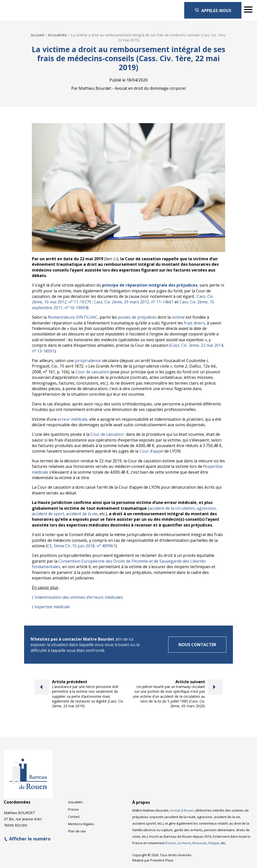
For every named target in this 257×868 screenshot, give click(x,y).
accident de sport (48, 514)
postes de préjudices (137, 317)
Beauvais (200, 843)
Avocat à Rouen (182, 810)
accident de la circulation (172, 508)
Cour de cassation (92, 372)
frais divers (194, 323)
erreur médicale (73, 419)
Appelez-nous (213, 11)
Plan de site (77, 831)
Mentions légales (81, 824)
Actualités (57, 35)
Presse (73, 809)
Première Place (162, 860)
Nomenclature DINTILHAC (73, 317)
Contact (74, 817)
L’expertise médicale (51, 607)
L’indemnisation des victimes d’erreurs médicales (77, 597)
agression (206, 508)
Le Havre (184, 843)
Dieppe (214, 843)
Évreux (171, 843)
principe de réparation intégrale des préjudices (150, 285)
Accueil (37, 35)
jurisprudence (88, 361)
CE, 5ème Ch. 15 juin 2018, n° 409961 (81, 546)
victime (178, 317)
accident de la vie (82, 514)
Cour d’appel (151, 451)
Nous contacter (197, 645)
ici (115, 259)
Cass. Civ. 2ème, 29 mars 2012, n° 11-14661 (134, 302)
